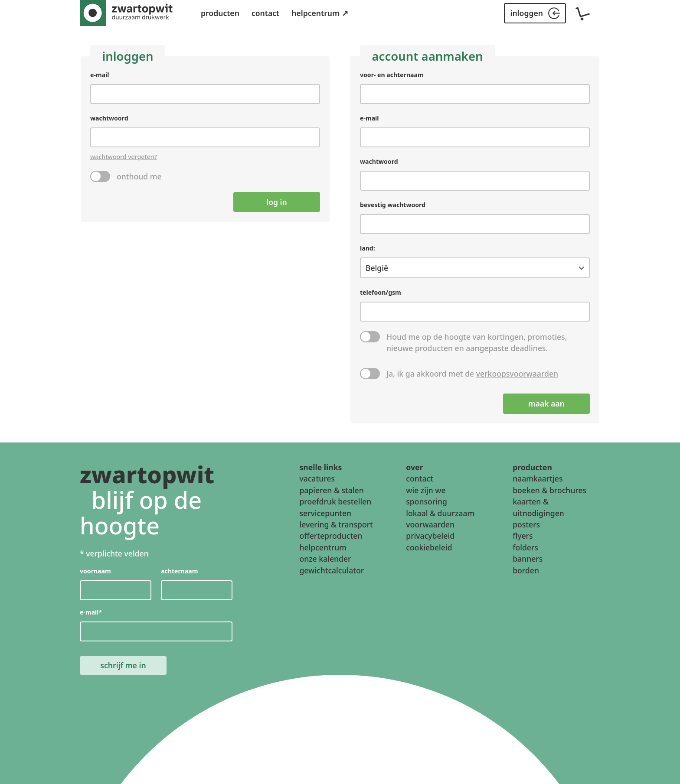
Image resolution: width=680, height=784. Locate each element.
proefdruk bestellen (335, 501)
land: (368, 249)
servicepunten (325, 513)
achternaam (179, 571)
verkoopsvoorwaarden (517, 374)
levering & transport (336, 524)
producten (220, 13)
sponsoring (427, 501)
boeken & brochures (549, 490)
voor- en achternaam (392, 75)
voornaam (95, 571)
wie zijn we (426, 490)
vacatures (317, 478)
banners (528, 559)
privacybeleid (430, 536)
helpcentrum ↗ (320, 13)
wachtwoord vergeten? (124, 157)
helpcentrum (323, 547)
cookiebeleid (429, 547)
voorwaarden (430, 524)
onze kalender (325, 559)
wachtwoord (109, 118)
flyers (523, 536)
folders (525, 547)
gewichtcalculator (332, 570)
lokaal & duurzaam (440, 513)
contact (265, 13)
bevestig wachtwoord (393, 205)
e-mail (100, 75)
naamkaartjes (538, 478)
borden (526, 570)
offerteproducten (331, 536)
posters (526, 524)
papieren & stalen (331, 490)
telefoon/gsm (381, 292)
